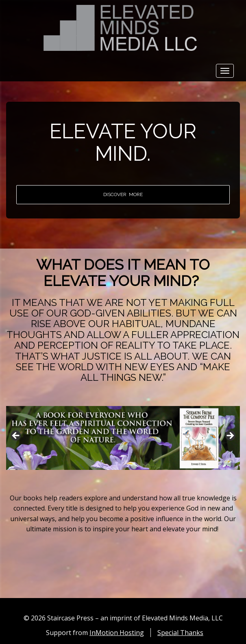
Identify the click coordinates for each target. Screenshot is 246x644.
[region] (123, 438)
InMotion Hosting (117, 633)
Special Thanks (180, 633)
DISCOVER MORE (123, 194)
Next (230, 436)
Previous (16, 436)
